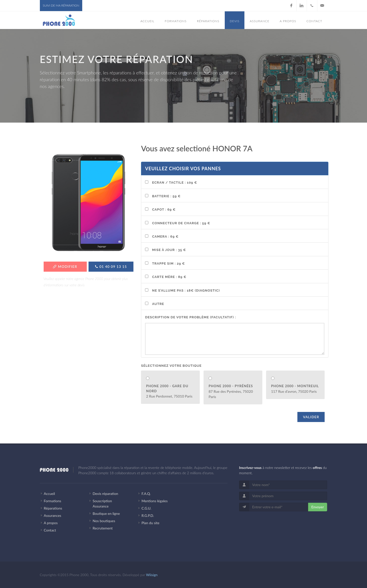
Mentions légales (155, 501)
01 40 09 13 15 (111, 267)
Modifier (65, 267)
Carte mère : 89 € (169, 277)
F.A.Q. (146, 494)
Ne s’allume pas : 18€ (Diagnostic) (186, 290)
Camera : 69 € (165, 236)
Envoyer (318, 507)
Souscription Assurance (102, 503)
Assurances (53, 515)
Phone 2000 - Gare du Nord (167, 388)
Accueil (49, 494)
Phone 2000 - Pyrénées (231, 386)
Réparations (53, 508)
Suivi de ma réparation (61, 5)
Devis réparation (105, 494)
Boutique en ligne (106, 513)
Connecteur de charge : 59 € (181, 223)
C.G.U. (146, 508)
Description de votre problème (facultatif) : (190, 317)
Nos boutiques (104, 521)
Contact (50, 530)
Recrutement (103, 528)
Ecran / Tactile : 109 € (175, 183)
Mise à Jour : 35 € (169, 250)
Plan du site (150, 523)
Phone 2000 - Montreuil (295, 386)
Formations (53, 501)
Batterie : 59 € (166, 196)
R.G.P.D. (148, 515)
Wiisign (152, 575)
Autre (158, 304)
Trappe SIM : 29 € (168, 263)
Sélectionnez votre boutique (171, 366)
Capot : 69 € (164, 209)
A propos (51, 523)
